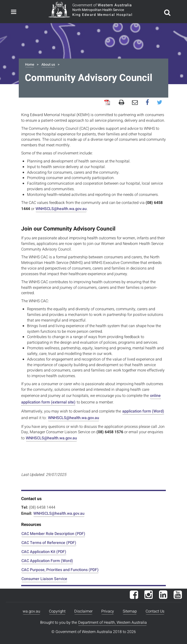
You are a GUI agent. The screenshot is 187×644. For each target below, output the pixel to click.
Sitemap (130, 611)
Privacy (108, 611)
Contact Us (155, 611)
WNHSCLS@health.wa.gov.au (61, 209)
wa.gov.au (31, 611)
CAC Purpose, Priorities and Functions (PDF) (60, 570)
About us (48, 65)
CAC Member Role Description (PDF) (53, 534)
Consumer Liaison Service (44, 579)
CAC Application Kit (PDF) (44, 552)
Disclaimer (83, 611)
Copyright (57, 611)
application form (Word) (143, 411)
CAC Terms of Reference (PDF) (49, 543)
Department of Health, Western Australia (112, 623)
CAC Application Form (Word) (47, 561)
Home (30, 65)
